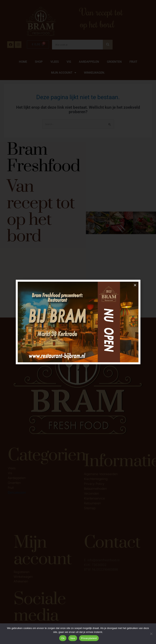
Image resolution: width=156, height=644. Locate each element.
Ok (63, 638)
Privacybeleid (89, 638)
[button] (135, 285)
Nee (73, 638)
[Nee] (151, 634)
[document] (78, 322)
